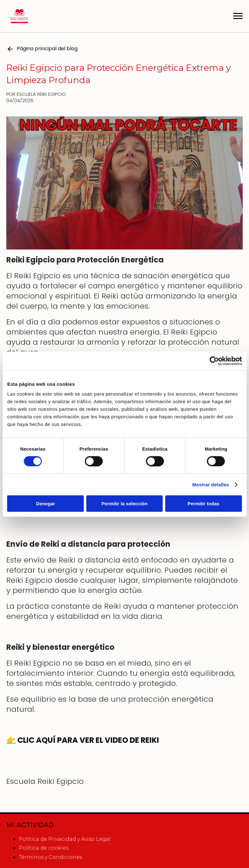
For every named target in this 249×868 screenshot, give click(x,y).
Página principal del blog (42, 49)
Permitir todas (203, 504)
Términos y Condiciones (50, 857)
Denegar (45, 504)
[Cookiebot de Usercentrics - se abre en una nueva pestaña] (214, 361)
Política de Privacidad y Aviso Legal (65, 839)
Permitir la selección (125, 504)
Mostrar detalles (211, 484)
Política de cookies (44, 848)
